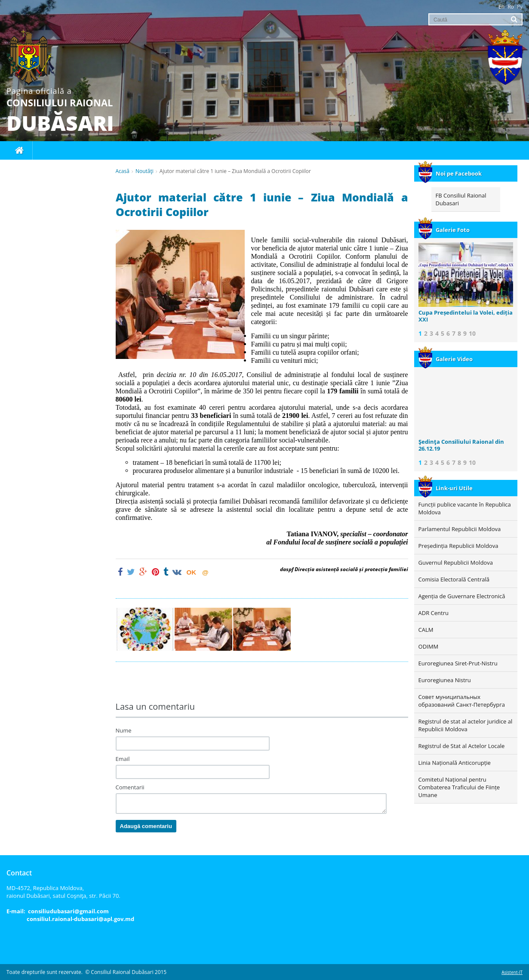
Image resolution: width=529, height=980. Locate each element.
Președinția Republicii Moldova (458, 546)
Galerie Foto (444, 230)
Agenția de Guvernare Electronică (462, 596)
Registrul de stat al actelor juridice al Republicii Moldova (466, 725)
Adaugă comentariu (146, 826)
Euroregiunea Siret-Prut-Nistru (458, 663)
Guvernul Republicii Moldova (456, 563)
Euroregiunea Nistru (445, 680)
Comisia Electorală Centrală (454, 579)
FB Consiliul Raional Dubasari (461, 199)
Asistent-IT (512, 972)
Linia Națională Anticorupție (455, 763)
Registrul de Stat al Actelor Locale (462, 746)
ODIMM (429, 646)
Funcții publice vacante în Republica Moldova (465, 508)
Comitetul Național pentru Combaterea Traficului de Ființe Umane (459, 787)
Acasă (123, 171)
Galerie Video (446, 359)
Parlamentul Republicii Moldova (460, 529)
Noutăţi (145, 171)
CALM (426, 630)
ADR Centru (434, 613)
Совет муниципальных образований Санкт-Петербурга (462, 701)
